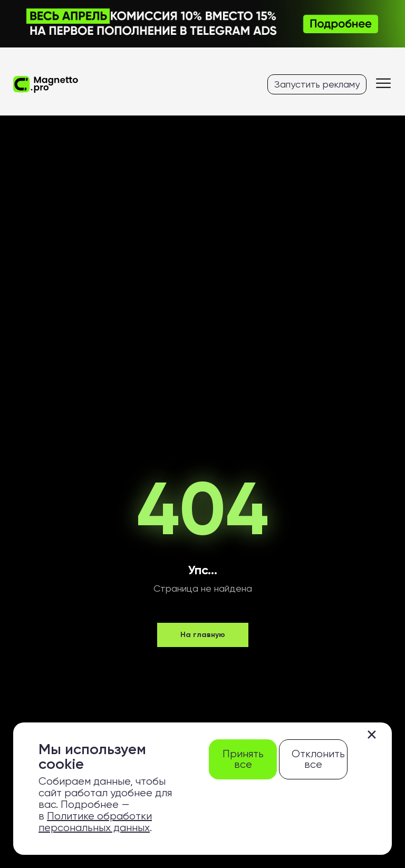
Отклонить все (318, 759)
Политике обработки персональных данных (95, 822)
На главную (203, 635)
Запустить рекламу (317, 84)
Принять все (243, 759)
